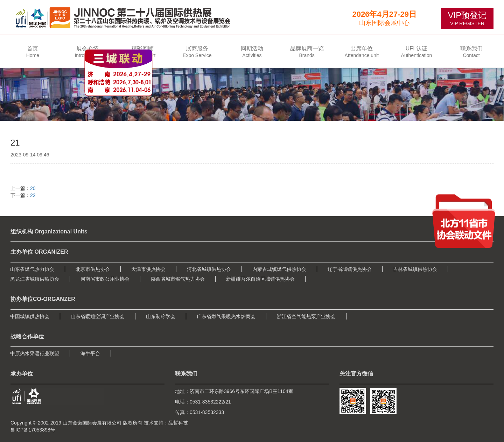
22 (33, 195)
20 (33, 188)
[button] (88, 51)
